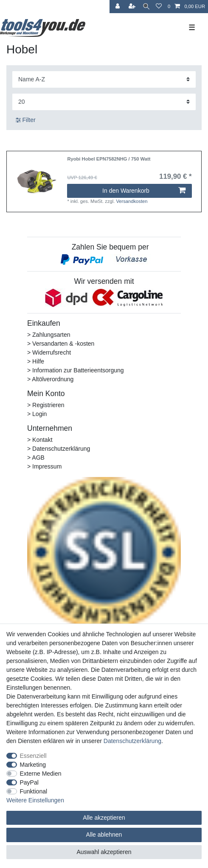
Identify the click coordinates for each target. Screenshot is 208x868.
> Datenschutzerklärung (59, 449)
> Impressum (44, 466)
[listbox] (37, 182)
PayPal (29, 782)
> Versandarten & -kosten (61, 344)
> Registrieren (46, 405)
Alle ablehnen (104, 835)
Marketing (33, 765)
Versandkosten (132, 201)
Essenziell (33, 756)
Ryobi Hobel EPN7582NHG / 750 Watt (109, 159)
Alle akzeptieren (104, 818)
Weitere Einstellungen (35, 800)
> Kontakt (40, 440)
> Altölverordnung (50, 379)
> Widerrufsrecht (49, 352)
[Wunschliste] (159, 7)
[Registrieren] (133, 7)
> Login (37, 414)
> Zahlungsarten (49, 335)
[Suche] (146, 7)
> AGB (36, 458)
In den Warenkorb (144, 191)
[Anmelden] (118, 7)
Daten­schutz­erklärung (132, 741)
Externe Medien (41, 774)
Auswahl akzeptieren (104, 852)
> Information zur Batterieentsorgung (76, 370)
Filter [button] (26, 120)
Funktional (34, 791)
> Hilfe (36, 361)
